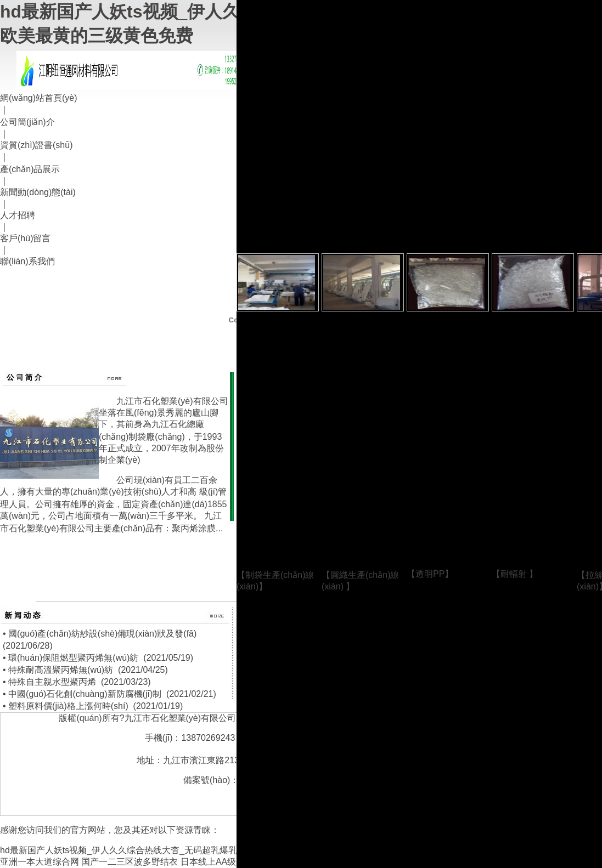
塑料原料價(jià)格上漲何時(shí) (68, 706)
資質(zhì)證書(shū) (36, 145)
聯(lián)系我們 (27, 261)
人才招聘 (18, 215)
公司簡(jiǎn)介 (27, 122)
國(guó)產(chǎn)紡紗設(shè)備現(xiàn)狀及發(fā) (102, 634)
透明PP (430, 574)
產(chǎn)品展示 (30, 169)
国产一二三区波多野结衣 (130, 862)
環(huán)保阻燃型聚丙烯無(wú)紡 (73, 658)
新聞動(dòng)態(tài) (38, 192)
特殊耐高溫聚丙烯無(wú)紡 (61, 670)
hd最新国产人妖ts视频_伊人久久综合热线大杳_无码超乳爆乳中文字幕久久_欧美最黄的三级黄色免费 (196, 850)
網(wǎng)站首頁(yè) (39, 98)
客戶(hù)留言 (25, 238)
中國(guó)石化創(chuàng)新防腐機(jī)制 (85, 694)
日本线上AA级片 (213, 862)
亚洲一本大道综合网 (40, 862)
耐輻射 (515, 574)
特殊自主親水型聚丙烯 (52, 682)
